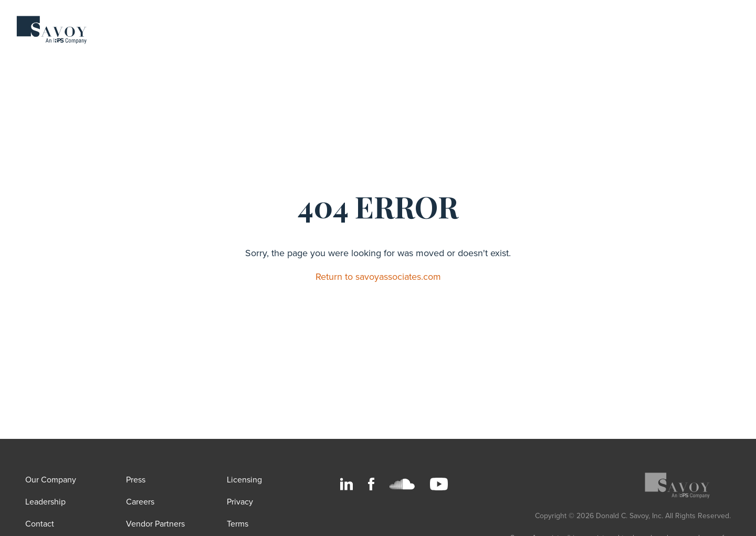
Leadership (45, 502)
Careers (140, 502)
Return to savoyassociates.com (378, 277)
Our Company (51, 480)
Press (136, 480)
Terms (238, 524)
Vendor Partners (155, 524)
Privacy (240, 502)
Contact (40, 524)
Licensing (244, 480)
